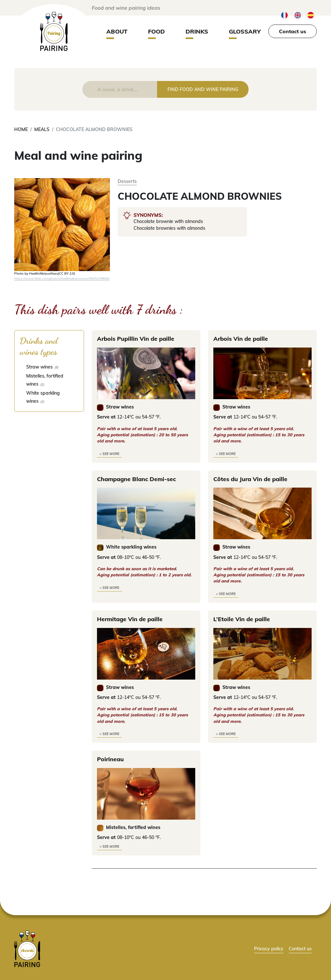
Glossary (245, 31)
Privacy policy (269, 949)
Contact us (293, 31)
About (117, 31)
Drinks (197, 31)
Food (156, 31)
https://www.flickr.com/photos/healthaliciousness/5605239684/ (62, 278)
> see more (109, 454)
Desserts (127, 181)
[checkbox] (49, 367)
